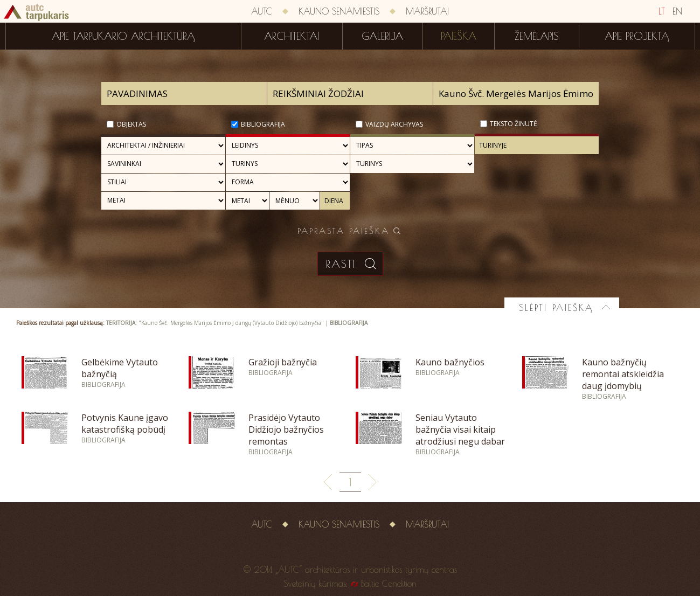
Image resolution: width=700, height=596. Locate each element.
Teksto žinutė (514, 124)
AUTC (262, 11)
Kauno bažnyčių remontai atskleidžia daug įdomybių (623, 374)
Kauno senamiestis (339, 11)
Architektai (292, 36)
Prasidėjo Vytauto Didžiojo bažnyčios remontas (286, 429)
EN (677, 11)
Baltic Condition (389, 584)
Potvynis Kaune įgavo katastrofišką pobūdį (125, 424)
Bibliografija (263, 124)
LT (662, 11)
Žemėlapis (537, 36)
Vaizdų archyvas (394, 124)
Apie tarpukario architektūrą (123, 36)
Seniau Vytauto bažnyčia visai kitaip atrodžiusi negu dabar (460, 429)
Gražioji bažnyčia (283, 362)
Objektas (131, 124)
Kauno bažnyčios (450, 362)
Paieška (459, 36)
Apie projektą (637, 36)
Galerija (382, 36)
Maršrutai (427, 11)
